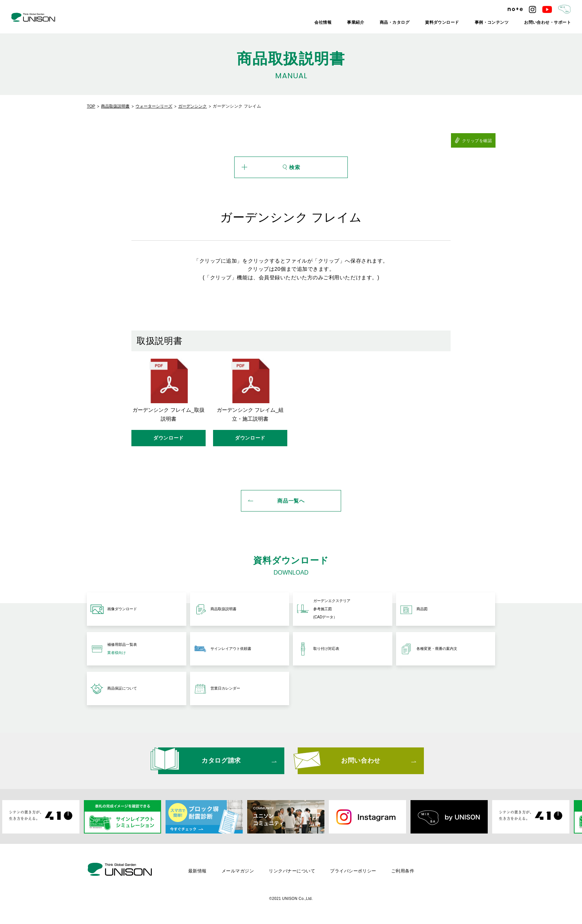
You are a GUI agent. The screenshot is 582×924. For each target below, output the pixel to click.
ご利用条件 (403, 871)
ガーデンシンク (192, 106)
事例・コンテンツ (492, 22)
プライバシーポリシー (353, 871)
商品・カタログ (395, 22)
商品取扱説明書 (115, 106)
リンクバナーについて (292, 871)
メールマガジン (238, 871)
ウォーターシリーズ (154, 106)
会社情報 (323, 22)
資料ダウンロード (442, 22)
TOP (91, 106)
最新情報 (197, 871)
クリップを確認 (477, 141)
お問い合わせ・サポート (547, 22)
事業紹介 (356, 22)
